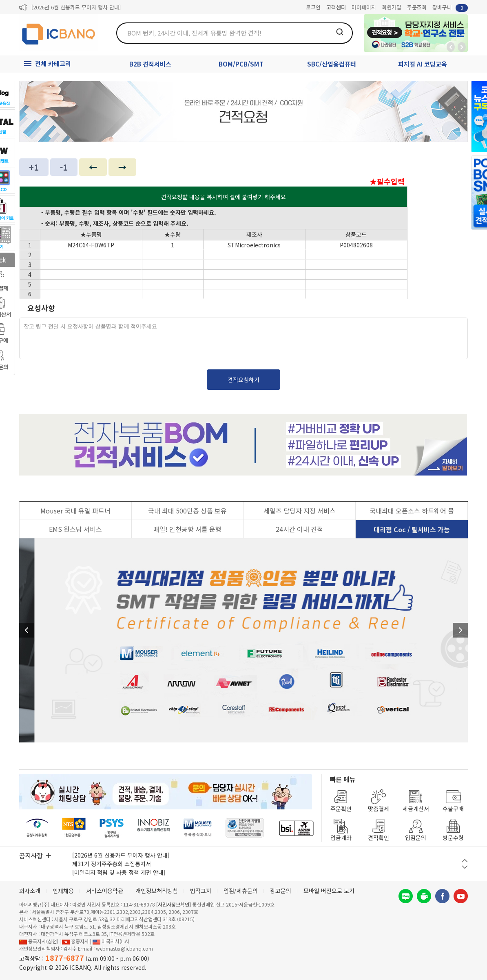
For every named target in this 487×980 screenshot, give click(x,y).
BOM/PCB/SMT (241, 64)
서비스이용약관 (105, 891)
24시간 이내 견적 (299, 529)
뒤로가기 (451, 47)
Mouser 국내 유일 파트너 (75, 511)
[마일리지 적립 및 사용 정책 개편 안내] (119, 872)
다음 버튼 (465, 867)
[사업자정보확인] (174, 904)
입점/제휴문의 (241, 891)
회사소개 (30, 891)
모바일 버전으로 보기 (329, 891)
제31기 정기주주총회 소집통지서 (112, 864)
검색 (340, 32)
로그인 (313, 7)
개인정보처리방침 (157, 891)
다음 (460, 630)
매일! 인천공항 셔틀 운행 (187, 529)
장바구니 (450, 8)
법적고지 (201, 891)
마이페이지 (364, 7)
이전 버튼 (465, 861)
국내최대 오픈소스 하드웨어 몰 (412, 511)
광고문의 (281, 891)
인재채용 (63, 891)
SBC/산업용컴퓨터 (332, 64)
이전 (27, 630)
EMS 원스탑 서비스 (75, 529)
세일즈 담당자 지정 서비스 (300, 511)
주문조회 (417, 7)
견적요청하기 (243, 380)
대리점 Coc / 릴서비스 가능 (412, 529)
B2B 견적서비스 (150, 64)
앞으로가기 (462, 47)
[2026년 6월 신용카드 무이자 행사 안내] (76, 7)
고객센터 (336, 7)
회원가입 (392, 7)
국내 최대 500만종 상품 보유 (187, 511)
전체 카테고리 (53, 63)
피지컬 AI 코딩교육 (423, 64)
